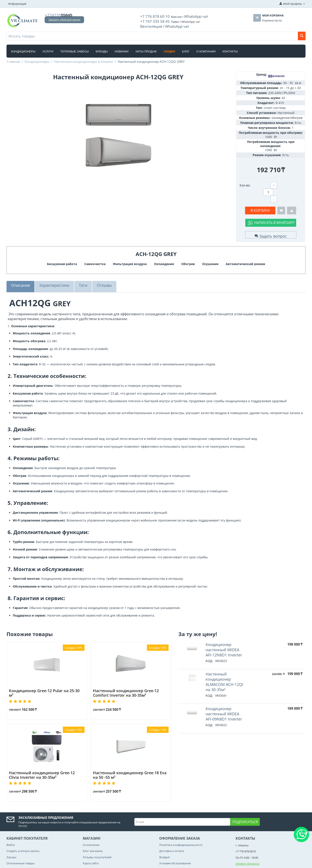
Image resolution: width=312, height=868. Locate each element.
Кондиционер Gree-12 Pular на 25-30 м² (43, 670)
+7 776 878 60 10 (151, 16)
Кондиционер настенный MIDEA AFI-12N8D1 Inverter (224, 628)
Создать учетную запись (23, 829)
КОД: (209, 639)
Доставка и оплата (172, 829)
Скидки (169, 48)
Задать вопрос (271, 219)
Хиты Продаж (146, 48)
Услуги (48, 48)
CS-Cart (54, 865)
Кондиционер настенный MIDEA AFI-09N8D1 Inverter (224, 690)
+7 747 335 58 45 (151, 20)
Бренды (102, 48)
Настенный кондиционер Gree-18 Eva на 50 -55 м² (130, 753)
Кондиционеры (23, 48)
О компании (206, 48)
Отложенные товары (21, 841)
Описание (19, 269)
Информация (17, 4)
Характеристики (51, 269)
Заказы (11, 835)
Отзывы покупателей (97, 835)
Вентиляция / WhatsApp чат (159, 24)
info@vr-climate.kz (247, 842)
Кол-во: (245, 182)
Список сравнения (19, 847)
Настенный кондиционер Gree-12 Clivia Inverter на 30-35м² (43, 753)
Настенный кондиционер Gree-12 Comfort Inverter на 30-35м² (129, 672)
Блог (186, 48)
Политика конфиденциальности (181, 823)
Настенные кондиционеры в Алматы (84, 58)
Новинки (122, 48)
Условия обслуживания (175, 841)
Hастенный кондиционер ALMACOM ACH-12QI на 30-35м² (225, 659)
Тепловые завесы (75, 48)
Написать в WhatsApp (274, 206)
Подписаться (245, 800)
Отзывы (97, 269)
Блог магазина (93, 829)
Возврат (165, 835)
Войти (11, 823)
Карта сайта (91, 841)
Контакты (230, 48)
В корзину (260, 194)
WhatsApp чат (185, 16)
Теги (78, 269)
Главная (13, 58)
